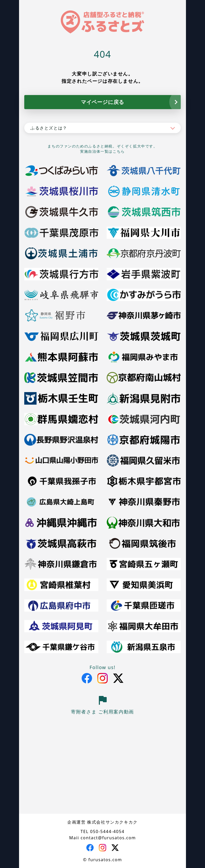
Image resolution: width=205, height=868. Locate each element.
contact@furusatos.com (108, 838)
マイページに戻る (103, 102)
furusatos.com (105, 860)
